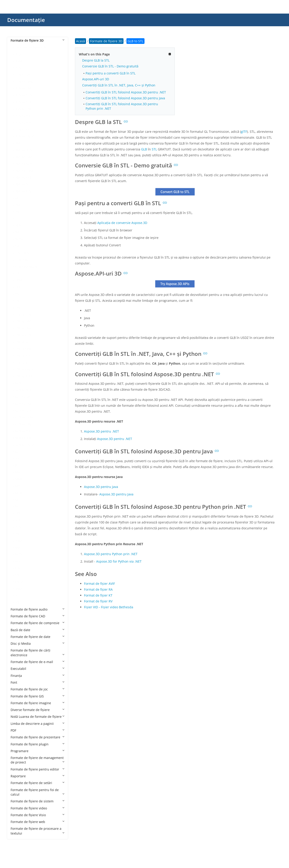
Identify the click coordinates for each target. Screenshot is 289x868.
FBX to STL (23, 363)
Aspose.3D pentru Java (101, 487)
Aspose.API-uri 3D (96, 79)
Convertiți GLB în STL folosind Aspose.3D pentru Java (125, 98)
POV (18, 527)
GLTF (19, 452)
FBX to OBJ (23, 349)
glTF (244, 132)
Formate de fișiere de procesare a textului (37, 831)
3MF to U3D (24, 191)
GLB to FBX (23, 404)
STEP (19, 554)
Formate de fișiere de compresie (37, 623)
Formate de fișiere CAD (37, 616)
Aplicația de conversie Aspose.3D (122, 223)
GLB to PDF (23, 431)
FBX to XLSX (24, 376)
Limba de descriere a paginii (37, 724)
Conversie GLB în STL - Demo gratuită (110, 66)
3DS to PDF (23, 116)
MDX (19, 493)
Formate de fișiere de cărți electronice (37, 653)
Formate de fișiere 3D (37, 40)
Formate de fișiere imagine (37, 703)
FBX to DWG (24, 328)
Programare (37, 751)
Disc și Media (37, 643)
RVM (19, 541)
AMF (18, 205)
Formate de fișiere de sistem (37, 801)
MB (18, 486)
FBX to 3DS (23, 315)
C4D (18, 246)
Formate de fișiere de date (37, 637)
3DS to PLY (23, 123)
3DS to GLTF (24, 102)
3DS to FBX (23, 88)
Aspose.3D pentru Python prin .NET (111, 554)
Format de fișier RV (98, 601)
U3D (18, 568)
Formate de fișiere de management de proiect (37, 760)
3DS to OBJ (23, 109)
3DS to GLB (23, 95)
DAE (18, 273)
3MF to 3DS (24, 150)
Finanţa (37, 676)
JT (16, 465)
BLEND (20, 239)
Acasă (80, 41)
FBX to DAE (23, 321)
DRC (18, 287)
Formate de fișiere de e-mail (37, 662)
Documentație (26, 20)
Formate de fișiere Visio (37, 815)
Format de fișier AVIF (99, 584)
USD (18, 575)
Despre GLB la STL (96, 60)
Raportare (37, 776)
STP (18, 561)
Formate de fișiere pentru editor (37, 769)
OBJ (18, 513)
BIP (17, 232)
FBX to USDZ (24, 369)
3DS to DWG (24, 82)
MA (18, 472)
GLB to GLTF (24, 410)
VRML (19, 589)
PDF (37, 730)
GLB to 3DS (23, 390)
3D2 (18, 54)
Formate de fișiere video (37, 808)
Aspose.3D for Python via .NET (119, 561)
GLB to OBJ (23, 424)
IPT (17, 458)
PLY (18, 520)
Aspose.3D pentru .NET (101, 431)
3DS (18, 68)
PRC (18, 534)
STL (154, 149)
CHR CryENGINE (27, 267)
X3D (18, 602)
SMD (19, 548)
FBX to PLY (23, 356)
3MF (18, 143)
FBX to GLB (23, 335)
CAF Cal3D (23, 253)
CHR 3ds (21, 260)
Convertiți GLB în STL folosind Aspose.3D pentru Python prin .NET (122, 106)
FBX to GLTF (24, 342)
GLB (18, 383)
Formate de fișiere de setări (37, 783)
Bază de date (37, 630)
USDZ (19, 582)
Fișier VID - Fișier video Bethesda (109, 607)
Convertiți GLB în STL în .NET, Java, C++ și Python (119, 85)
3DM (19, 61)
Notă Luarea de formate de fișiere (37, 717)
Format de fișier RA (98, 589)
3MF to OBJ (23, 177)
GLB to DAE (23, 397)
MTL (18, 506)
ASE (18, 212)
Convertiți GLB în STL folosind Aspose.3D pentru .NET (126, 92)
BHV (18, 225)
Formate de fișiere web (37, 822)
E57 (18, 294)
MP (17, 500)
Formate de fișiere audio (37, 609)
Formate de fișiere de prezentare (37, 737)
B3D (18, 219)
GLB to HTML (25, 417)
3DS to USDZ (24, 136)
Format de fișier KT (98, 595)
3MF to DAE (24, 157)
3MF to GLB (24, 164)
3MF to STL (23, 184)
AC (17, 198)
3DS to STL (23, 130)
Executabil (37, 669)
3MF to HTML (25, 171)
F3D (18, 301)
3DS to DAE (23, 75)
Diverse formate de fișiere (37, 710)
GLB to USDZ (24, 445)
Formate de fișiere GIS (37, 696)
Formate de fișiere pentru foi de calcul (37, 792)
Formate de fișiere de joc (37, 689)
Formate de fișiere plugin (37, 744)
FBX (18, 308)
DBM (19, 280)
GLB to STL (23, 438)
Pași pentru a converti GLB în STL (111, 73)
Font (37, 682)
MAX (19, 479)
